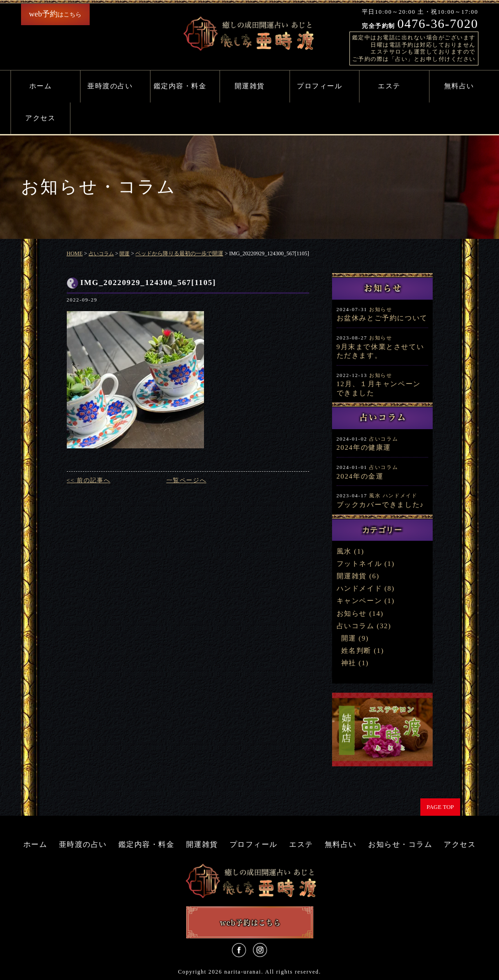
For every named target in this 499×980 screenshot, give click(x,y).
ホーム (41, 86)
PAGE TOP (440, 807)
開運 (349, 638)
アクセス (40, 118)
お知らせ (381, 309)
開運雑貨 (250, 86)
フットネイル (359, 564)
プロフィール (319, 86)
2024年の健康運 (364, 447)
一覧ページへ (187, 480)
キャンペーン (359, 601)
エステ (389, 86)
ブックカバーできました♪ (381, 505)
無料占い (459, 86)
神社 (349, 663)
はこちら (55, 14)
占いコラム (384, 439)
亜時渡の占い (110, 86)
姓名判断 (356, 651)
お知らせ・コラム (400, 844)
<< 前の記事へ (89, 480)
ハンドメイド (400, 495)
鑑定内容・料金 (180, 86)
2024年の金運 (360, 476)
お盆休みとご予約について (382, 318)
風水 (375, 495)
